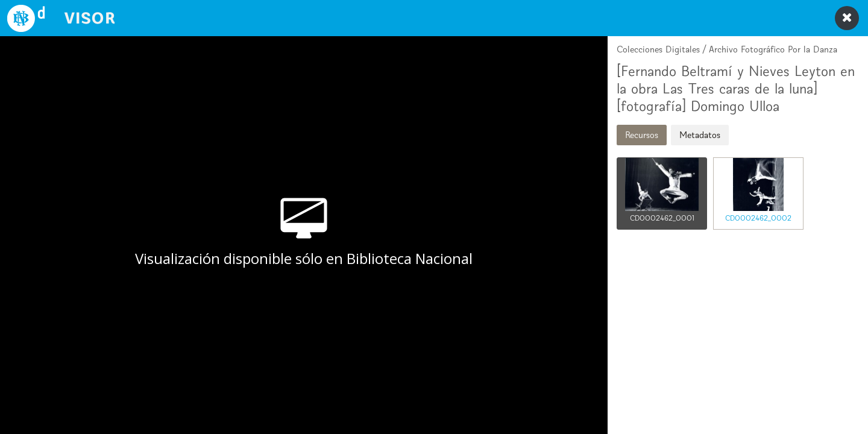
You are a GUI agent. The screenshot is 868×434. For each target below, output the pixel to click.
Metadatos (700, 135)
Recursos (642, 135)
